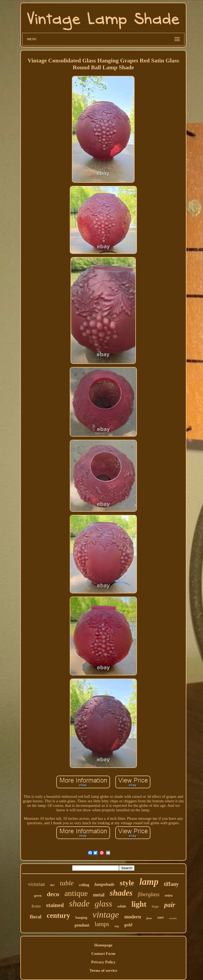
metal (99, 895)
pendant (82, 925)
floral (35, 917)
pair (170, 905)
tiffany (171, 884)
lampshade (104, 884)
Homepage (103, 945)
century (58, 915)
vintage (106, 915)
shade (79, 904)
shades (121, 893)
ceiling (84, 885)
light (139, 904)
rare (160, 917)
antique (76, 893)
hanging (81, 917)
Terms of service (103, 970)
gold (128, 925)
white (122, 906)
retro (169, 895)
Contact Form (103, 954)
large (155, 906)
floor (149, 918)
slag (117, 926)
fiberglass (149, 894)
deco (53, 894)
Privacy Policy (103, 962)
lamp (149, 882)
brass (36, 906)
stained (55, 905)
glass (103, 904)
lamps (102, 924)
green (38, 896)
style (127, 883)
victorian (36, 884)
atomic (173, 918)
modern (133, 917)
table (67, 883)
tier (52, 885)
